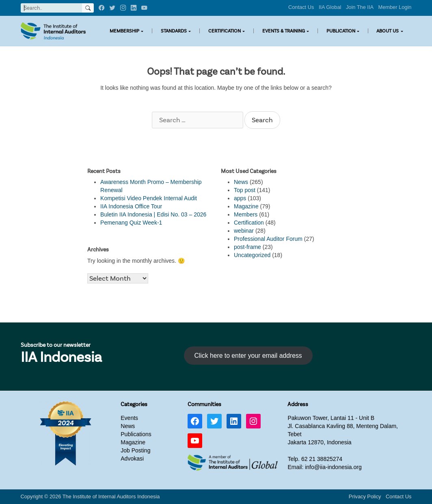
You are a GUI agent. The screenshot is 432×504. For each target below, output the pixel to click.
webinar (244, 231)
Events (129, 418)
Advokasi (132, 459)
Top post (245, 190)
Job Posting (135, 450)
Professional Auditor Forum (268, 239)
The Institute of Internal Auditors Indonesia (111, 496)
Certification (249, 223)
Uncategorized (252, 255)
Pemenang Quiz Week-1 (131, 223)
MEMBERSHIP (124, 31)
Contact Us (301, 7)
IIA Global (330, 7)
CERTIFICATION (225, 31)
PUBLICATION (341, 31)
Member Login (395, 7)
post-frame (247, 247)
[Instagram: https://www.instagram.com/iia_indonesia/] (253, 421)
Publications (136, 434)
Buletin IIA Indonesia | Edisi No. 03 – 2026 (153, 214)
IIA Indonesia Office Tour (131, 206)
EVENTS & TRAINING (284, 31)
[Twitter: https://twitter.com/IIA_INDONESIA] (214, 421)
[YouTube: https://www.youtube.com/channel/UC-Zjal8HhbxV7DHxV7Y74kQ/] (195, 441)
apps (240, 198)
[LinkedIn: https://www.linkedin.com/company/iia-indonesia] (234, 421)
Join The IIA (360, 7)
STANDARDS (174, 31)
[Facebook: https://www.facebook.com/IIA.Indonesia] (195, 421)
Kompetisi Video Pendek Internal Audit (149, 198)
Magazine (246, 206)
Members (246, 214)
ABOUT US (388, 31)
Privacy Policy (365, 496)
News (241, 182)
